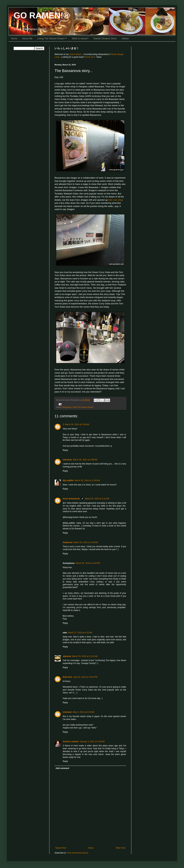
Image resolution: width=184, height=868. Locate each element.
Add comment (62, 768)
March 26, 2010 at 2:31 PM (97, 499)
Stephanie (68, 542)
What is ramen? (80, 38)
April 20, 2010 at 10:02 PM (85, 677)
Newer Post (61, 848)
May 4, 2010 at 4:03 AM (84, 712)
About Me (27, 38)
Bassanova (67, 407)
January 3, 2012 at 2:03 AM (92, 742)
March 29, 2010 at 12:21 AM (85, 656)
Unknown (67, 460)
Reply (65, 450)
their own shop (116, 200)
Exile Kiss (68, 677)
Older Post (120, 848)
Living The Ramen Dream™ (52, 38)
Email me (90, 57)
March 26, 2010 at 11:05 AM (87, 480)
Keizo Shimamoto (71, 499)
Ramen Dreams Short (105, 38)
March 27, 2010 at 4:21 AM (80, 633)
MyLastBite (68, 480)
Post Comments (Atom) (78, 853)
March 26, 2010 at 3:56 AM (77, 424)
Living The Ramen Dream (83, 407)
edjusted (67, 656)
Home (14, 38)
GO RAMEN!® (42, 15)
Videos (125, 38)
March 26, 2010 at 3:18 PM (86, 542)
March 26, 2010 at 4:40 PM (88, 563)
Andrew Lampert (71, 742)
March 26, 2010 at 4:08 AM (85, 460)
